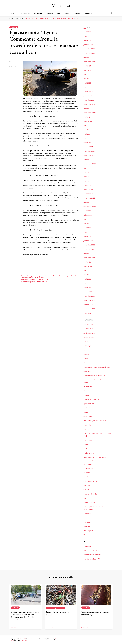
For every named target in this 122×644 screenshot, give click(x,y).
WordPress (25, 640)
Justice (86, 429)
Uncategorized (89, 531)
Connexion (87, 546)
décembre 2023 (89, 151)
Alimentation (88, 329)
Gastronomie (88, 416)
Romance (87, 473)
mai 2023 (87, 172)
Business (50, 13)
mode (86, 449)
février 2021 (88, 288)
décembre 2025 (89, 49)
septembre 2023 (90, 164)
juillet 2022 (88, 215)
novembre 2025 (89, 53)
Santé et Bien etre (90, 481)
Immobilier (87, 425)
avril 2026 (87, 32)
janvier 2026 (88, 45)
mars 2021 (87, 283)
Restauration (25, 13)
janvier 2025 (88, 96)
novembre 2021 (89, 249)
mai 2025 (87, 79)
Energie (86, 395)
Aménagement (89, 333)
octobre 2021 (88, 253)
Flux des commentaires (92, 555)
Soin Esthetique (89, 502)
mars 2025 (87, 87)
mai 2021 (87, 275)
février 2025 (88, 91)
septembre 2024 (90, 113)
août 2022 (87, 211)
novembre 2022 (89, 198)
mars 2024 (87, 138)
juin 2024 (87, 126)
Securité (87, 485)
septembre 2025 (90, 62)
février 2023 (88, 185)
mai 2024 (87, 130)
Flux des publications (91, 550)
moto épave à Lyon (72, 106)
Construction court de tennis (94, 376)
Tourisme (87, 518)
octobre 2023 (88, 160)
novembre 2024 (89, 104)
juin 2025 (87, 74)
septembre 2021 (90, 258)
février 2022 (88, 236)
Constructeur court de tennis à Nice (97, 367)
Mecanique (14, 27)
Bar (85, 350)
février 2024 (88, 143)
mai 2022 (87, 224)
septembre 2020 (90, 309)
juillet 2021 (88, 266)
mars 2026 (87, 36)
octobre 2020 (88, 305)
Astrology (87, 346)
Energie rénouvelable (91, 399)
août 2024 (87, 117)
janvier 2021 (88, 292)
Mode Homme (89, 453)
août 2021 (87, 262)
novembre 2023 (89, 155)
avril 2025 (87, 83)
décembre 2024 (89, 100)
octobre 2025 (88, 57)
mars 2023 (87, 181)
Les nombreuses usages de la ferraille (58, 613)
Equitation (87, 408)
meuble (86, 445)
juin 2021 (87, 270)
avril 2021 (87, 279)
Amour (86, 341)
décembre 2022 (89, 194)
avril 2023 (87, 177)
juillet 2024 (88, 121)
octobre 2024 (88, 108)
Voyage (86, 535)
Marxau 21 (61, 5)
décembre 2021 (89, 245)
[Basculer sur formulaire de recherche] (112, 13)
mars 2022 (87, 232)
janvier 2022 (88, 241)
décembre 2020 (89, 296)
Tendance (78, 13)
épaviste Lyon (89, 404)
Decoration (88, 387)
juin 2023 (87, 168)
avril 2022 (87, 228)
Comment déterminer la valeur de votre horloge (95, 613)
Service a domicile (90, 494)
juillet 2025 (88, 70)
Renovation (88, 464)
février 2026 (88, 40)
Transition (89, 13)
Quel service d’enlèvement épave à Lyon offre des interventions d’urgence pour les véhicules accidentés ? (25, 616)
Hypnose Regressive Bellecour (95, 421)
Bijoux (86, 359)
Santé (59, 13)
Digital (14, 13)
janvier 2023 (88, 189)
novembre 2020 (89, 300)
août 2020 (87, 313)
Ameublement (38, 13)
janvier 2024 (88, 147)
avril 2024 (87, 134)
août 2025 (87, 66)
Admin (11, 63)
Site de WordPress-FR (92, 559)
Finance (86, 412)
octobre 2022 (88, 202)
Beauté (86, 354)
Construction (88, 371)
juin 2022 (87, 219)
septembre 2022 (90, 207)
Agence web (88, 324)
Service (86, 490)
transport (87, 526)
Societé (68, 13)
